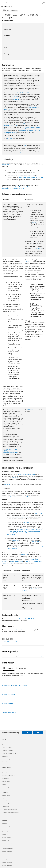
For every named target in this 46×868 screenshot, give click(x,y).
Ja (27, 733)
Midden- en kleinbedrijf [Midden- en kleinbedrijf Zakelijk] (7, 843)
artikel (25, 145)
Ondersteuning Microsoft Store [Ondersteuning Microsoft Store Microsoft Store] (9, 776)
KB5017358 (6, 165)
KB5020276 (30, 410)
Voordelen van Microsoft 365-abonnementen (15, 685)
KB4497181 (16, 100)
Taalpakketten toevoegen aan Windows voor (22, 497)
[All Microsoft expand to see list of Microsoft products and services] (2, 2)
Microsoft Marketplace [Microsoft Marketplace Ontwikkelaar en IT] (7, 863)
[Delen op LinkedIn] (7, 638)
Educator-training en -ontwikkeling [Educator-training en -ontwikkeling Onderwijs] (10, 809)
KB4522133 (15, 96)
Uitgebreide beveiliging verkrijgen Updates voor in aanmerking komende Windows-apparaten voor (22, 128)
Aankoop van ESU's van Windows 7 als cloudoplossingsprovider (22, 131)
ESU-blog (10, 139)
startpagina (21, 152)
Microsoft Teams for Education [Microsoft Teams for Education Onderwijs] (9, 801)
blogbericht (39, 248)
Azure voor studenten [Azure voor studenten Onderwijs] (7, 815)
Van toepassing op (8, 21)
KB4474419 (26, 523)
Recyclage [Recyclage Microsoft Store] (4, 784)
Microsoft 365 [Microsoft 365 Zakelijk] (5, 835)
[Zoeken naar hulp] (6, 2)
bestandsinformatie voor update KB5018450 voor (23, 619)
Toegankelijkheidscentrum (9, 712)
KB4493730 (38, 514)
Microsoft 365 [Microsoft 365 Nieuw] (5, 756)
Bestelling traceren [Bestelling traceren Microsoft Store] (6, 781)
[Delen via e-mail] (11, 638)
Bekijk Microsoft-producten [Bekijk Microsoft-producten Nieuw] (8, 759)
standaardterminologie (22, 630)
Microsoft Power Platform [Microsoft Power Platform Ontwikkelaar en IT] (8, 865)
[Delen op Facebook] (4, 638)
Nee (38, 733)
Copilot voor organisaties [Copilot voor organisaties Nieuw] (8, 750)
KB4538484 (15, 540)
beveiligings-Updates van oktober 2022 (13, 188)
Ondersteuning (6, 6)
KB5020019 (28, 262)
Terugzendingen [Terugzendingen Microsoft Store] (6, 779)
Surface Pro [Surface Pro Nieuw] (5, 742)
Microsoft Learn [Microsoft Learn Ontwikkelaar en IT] (6, 854)
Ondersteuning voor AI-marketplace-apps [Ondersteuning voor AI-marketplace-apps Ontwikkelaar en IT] (11, 857)
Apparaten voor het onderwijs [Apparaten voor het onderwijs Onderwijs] (9, 798)
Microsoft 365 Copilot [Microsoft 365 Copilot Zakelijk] (7, 837)
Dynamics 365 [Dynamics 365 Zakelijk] (5, 832)
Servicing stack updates (16, 561)
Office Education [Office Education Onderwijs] (6, 807)
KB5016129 (25, 555)
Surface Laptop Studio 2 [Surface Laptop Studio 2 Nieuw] (7, 748)
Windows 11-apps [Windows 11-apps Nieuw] (6, 762)
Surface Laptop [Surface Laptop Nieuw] (5, 745)
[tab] (9, 669)
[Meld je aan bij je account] (43, 2)
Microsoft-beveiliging (8, 703)
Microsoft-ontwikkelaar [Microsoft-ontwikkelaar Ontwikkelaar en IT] (7, 851)
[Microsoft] (23, 1)
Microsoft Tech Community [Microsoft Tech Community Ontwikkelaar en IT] (8, 860)
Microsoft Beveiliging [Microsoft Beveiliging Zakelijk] (7, 826)
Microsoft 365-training (8, 694)
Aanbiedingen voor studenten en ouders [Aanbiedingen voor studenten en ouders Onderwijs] (11, 812)
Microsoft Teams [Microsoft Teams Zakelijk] (6, 840)
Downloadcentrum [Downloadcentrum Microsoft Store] (6, 773)
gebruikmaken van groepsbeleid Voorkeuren (31, 177)
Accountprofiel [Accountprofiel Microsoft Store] (5, 770)
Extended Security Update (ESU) (20, 93)
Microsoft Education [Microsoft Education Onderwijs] (6, 795)
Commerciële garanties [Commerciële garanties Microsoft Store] (7, 787)
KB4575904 (36, 542)
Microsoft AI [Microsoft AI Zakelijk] (5, 823)
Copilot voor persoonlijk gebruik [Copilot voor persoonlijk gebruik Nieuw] (9, 753)
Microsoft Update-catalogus (21, 517)
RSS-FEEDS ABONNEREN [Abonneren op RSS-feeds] (11, 642)
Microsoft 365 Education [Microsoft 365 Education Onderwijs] (7, 804)
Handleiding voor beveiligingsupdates (25, 187)
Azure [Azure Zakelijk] (3, 829)
